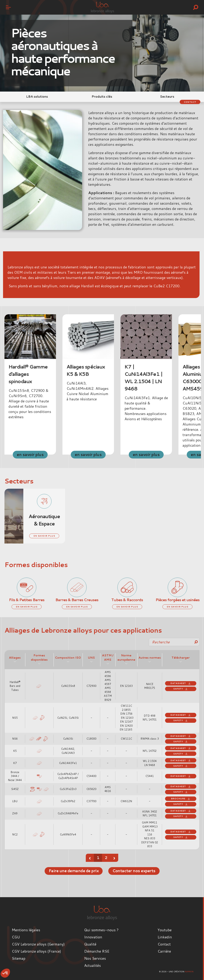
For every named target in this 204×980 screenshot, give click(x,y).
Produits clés (102, 97)
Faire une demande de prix (71, 871)
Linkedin (165, 937)
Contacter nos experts (136, 871)
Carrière (164, 951)
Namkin (189, 971)
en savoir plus (30, 454)
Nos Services (95, 958)
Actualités (92, 965)
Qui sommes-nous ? (101, 930)
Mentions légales (26, 930)
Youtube (165, 930)
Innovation (93, 937)
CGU (16, 937)
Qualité (90, 944)
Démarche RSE (97, 951)
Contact (189, 102)
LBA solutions (37, 97)
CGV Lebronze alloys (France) (36, 951)
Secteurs (167, 97)
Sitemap (19, 958)
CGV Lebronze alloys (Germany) (38, 944)
